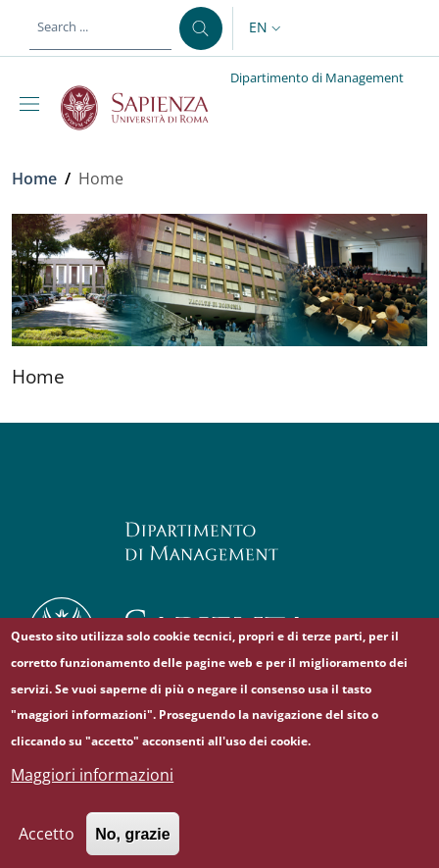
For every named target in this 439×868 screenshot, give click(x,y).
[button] (267, 28)
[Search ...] (201, 28)
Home (34, 179)
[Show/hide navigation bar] (33, 104)
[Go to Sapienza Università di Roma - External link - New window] (146, 108)
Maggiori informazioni (92, 791)
